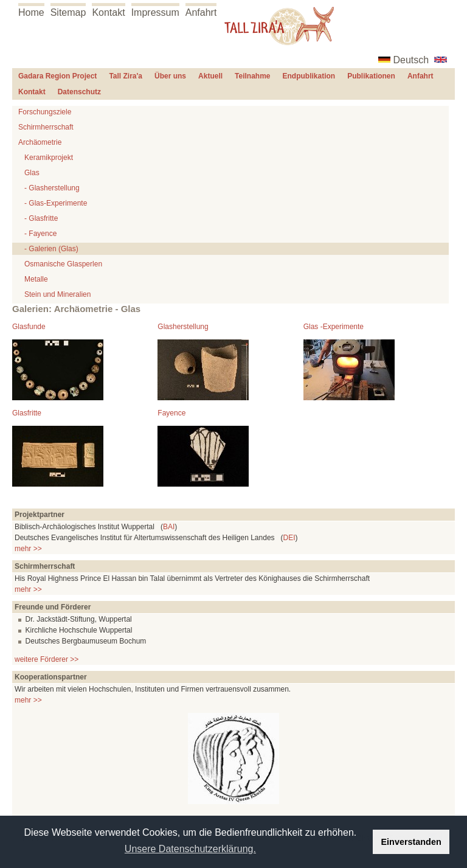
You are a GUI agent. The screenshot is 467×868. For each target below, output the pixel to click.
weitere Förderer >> (47, 659)
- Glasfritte (41, 218)
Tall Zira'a (126, 76)
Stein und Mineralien (57, 294)
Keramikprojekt (49, 158)
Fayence (171, 413)
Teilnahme (252, 76)
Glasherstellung (183, 327)
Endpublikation (309, 76)
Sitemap (68, 12)
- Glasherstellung (52, 188)
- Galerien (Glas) (51, 249)
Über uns (170, 76)
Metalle (36, 279)
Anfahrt (201, 12)
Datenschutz (79, 92)
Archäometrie (40, 142)
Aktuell (210, 76)
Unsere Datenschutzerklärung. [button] (190, 849)
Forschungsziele (45, 112)
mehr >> (28, 549)
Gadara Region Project (57, 76)
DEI (289, 538)
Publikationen (371, 76)
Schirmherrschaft (46, 127)
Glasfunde (29, 327)
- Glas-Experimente (56, 203)
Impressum (155, 12)
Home (31, 12)
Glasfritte (27, 413)
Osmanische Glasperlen (63, 264)
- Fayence (40, 234)
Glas (32, 173)
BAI (169, 527)
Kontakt (108, 12)
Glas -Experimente (334, 327)
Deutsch (411, 60)
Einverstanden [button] (411, 842)
